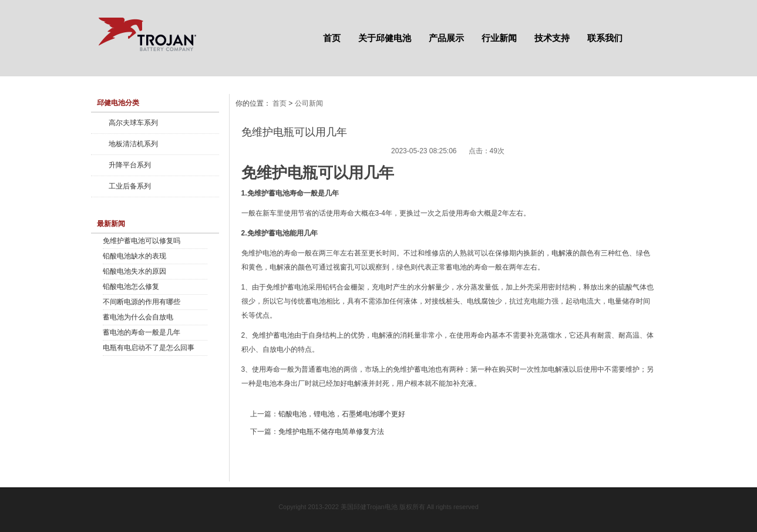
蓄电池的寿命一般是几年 (142, 332)
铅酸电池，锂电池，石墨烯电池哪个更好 (342, 414)
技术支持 (552, 38)
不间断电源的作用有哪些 (142, 302)
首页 (332, 38)
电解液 (562, 253)
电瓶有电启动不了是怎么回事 (149, 348)
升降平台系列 (130, 165)
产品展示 (446, 38)
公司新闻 (309, 103)
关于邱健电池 (385, 38)
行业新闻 (499, 38)
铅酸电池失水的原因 (134, 271)
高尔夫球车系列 (133, 123)
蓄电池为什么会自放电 (138, 317)
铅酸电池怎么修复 (131, 287)
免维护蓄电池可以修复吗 (142, 241)
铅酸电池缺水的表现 (134, 256)
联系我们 (605, 38)
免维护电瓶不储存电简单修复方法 (331, 432)
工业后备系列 (130, 186)
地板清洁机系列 (133, 144)
